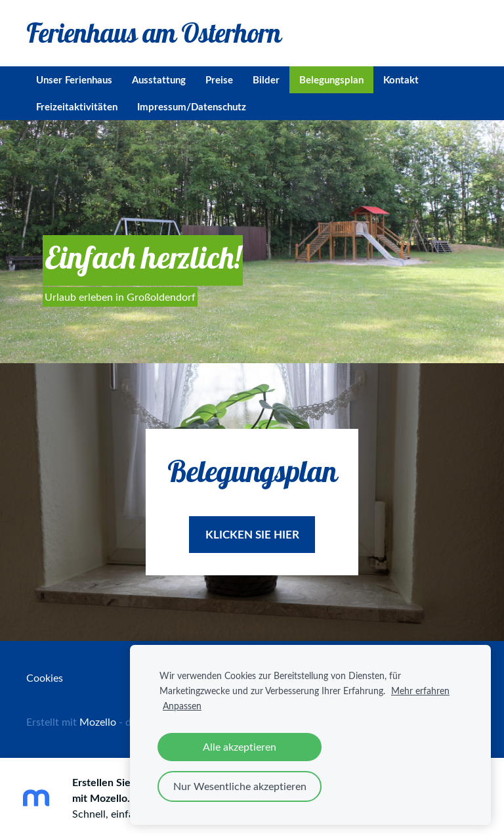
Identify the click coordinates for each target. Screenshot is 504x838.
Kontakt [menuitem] (401, 80)
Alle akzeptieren (240, 747)
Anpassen (182, 705)
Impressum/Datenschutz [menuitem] (192, 107)
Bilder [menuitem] (266, 80)
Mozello (98, 722)
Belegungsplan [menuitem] (331, 80)
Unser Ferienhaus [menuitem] (74, 80)
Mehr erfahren (420, 690)
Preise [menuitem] (219, 80)
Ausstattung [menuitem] (159, 80)
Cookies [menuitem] (45, 678)
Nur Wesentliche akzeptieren (240, 786)
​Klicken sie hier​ (252, 534)
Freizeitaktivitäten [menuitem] (77, 107)
